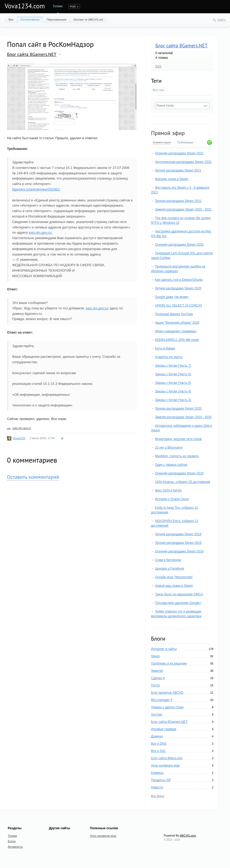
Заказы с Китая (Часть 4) (173, 391)
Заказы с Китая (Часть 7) (173, 366)
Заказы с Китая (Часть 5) (173, 383)
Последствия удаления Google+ (178, 603)
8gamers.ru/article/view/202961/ (36, 189)
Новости (157, 787)
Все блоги (158, 796)
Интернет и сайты (164, 649)
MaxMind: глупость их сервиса (177, 456)
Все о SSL (158, 751)
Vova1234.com (25, 6)
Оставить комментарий (33, 477)
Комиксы (157, 773)
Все (11, 20)
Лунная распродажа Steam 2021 (178, 201)
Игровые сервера (164, 729)
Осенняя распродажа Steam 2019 (179, 473)
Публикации (185, 142)
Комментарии (162, 142)
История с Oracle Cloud (172, 499)
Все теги (158, 90)
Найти (222, 20)
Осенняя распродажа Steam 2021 (179, 153)
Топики (58, 6)
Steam (156, 656)
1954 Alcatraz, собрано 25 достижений (182, 482)
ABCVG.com (188, 835)
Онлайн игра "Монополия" (174, 577)
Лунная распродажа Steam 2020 (178, 409)
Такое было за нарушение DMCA (179, 594)
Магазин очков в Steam (172, 179)
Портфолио (113, 6)
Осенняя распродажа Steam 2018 (179, 551)
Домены (157, 736)
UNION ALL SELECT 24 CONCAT (179, 305)
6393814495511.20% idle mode (177, 340)
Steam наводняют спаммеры (176, 331)
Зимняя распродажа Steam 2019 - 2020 (183, 417)
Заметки (157, 671)
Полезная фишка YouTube (174, 314)
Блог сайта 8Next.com (167, 758)
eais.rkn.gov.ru (22, 428)
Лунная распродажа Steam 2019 (178, 543)
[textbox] (182, 106)
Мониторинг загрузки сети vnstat (178, 439)
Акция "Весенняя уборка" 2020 (177, 323)
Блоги (73, 6)
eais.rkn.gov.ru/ (97, 308)
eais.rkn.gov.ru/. (41, 232)
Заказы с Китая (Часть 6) (173, 374)
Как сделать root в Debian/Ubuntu (179, 280)
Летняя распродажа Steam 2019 (178, 534)
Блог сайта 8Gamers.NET (182, 46)
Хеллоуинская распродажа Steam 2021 (183, 162)
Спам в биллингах (168, 560)
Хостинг (157, 714)
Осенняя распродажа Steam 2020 (179, 245)
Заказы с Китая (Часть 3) (173, 400)
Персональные (56, 20)
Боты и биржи (165, 348)
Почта (155, 685)
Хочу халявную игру (165, 765)
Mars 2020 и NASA (168, 490)
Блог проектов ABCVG (167, 693)
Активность (91, 6)
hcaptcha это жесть (169, 357)
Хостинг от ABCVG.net (88, 20)
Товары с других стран (167, 707)
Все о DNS (159, 744)
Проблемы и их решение (169, 663)
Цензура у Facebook (169, 569)
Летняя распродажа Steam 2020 (178, 288)
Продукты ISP (161, 780)
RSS (158, 66)
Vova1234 (19, 438)
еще (131, 6)
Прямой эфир (168, 133)
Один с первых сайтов (171, 465)
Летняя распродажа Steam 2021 (178, 170)
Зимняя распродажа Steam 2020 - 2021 (183, 209)
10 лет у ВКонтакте (169, 448)
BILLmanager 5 (162, 700)
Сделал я (158, 678)
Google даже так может (172, 297)
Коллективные (30, 20)
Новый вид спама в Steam (174, 586)
